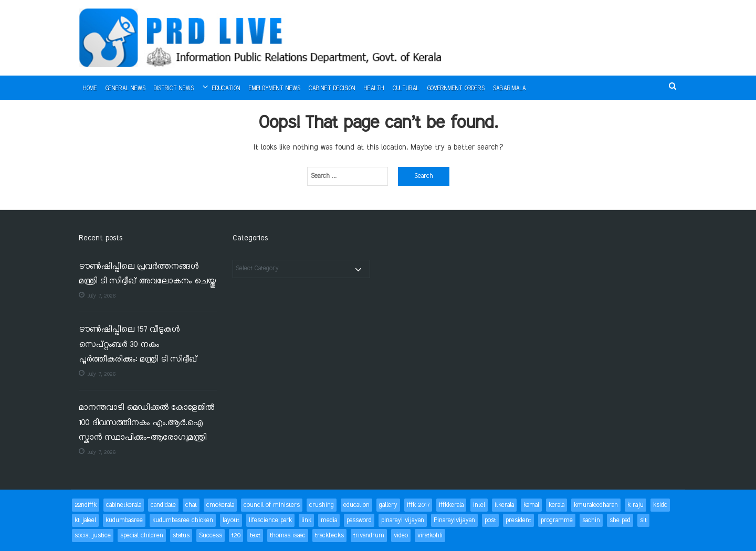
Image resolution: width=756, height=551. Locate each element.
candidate (163, 505)
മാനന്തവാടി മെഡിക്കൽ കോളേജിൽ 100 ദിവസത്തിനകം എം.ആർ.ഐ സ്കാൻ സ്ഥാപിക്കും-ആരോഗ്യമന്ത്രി (146, 423)
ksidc (660, 505)
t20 (236, 536)
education (356, 505)
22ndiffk (86, 505)
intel (479, 505)
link (306, 520)
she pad (620, 520)
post (490, 520)
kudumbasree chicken (183, 520)
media (329, 520)
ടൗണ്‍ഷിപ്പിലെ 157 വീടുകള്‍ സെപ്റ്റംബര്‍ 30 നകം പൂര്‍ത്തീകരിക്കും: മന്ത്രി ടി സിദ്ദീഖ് (138, 345)
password (359, 520)
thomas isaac (288, 536)
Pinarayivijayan (454, 520)
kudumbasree (124, 520)
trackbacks (329, 536)
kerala (556, 505)
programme (557, 520)
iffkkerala (451, 505)
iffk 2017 (418, 505)
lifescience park (270, 520)
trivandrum (369, 536)
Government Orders (456, 89)
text (255, 536)
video (401, 536)
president (518, 520)
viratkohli (430, 536)
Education (226, 89)
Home (90, 89)
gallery (388, 505)
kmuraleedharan (596, 505)
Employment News (275, 89)
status (181, 536)
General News (125, 89)
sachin (591, 520)
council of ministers (272, 505)
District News (174, 89)
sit (643, 520)
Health (374, 89)
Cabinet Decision (332, 89)
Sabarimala (510, 89)
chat (191, 505)
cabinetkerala (124, 505)
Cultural (406, 89)
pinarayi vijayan (403, 520)
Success (211, 536)
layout (231, 520)
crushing (322, 505)
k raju (636, 505)
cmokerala (220, 505)
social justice (93, 536)
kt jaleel (85, 520)
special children (142, 536)
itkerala (504, 505)
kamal (531, 505)
